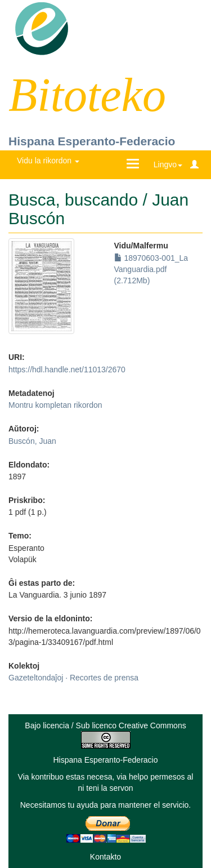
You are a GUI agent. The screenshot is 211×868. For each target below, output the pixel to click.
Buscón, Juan (32, 441)
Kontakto (105, 857)
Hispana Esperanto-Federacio (92, 141)
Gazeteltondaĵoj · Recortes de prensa (73, 678)
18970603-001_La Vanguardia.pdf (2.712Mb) (151, 269)
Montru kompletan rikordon (55, 405)
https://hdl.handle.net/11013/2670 (67, 370)
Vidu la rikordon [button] (48, 161)
